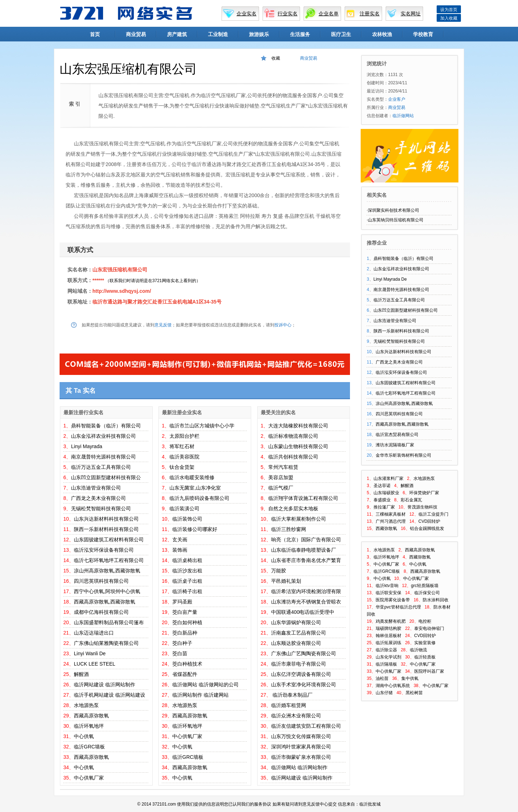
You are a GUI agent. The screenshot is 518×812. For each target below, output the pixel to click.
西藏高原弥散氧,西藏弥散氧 (105, 602)
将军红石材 (182, 446)
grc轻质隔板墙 (425, 586)
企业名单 (329, 14)
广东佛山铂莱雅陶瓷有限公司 (106, 643)
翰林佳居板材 (388, 636)
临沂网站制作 (120, 685)
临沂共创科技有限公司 (293, 457)
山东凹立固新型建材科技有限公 (106, 477)
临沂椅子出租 (187, 591)
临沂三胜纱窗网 (289, 529)
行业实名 (288, 14)
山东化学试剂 (388, 657)
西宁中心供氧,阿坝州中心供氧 (107, 591)
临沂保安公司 (427, 593)
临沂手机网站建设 (94, 695)
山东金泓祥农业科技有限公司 (103, 436)
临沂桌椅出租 (187, 560)
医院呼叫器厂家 (429, 671)
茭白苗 (180, 653)
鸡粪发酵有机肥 (391, 621)
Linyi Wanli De (90, 653)
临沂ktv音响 (387, 586)
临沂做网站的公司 (219, 685)
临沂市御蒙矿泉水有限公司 (301, 757)
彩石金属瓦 (411, 500)
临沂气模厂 (281, 488)
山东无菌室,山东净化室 (195, 488)
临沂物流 (418, 650)
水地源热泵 (86, 705)
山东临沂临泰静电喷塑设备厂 (304, 550)
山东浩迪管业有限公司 (96, 488)
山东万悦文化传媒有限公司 (301, 736)
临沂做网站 (185, 685)
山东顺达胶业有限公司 (296, 643)
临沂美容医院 (184, 457)
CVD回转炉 (429, 521)
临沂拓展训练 (388, 643)
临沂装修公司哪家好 (195, 529)
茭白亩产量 (185, 612)
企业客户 (397, 99)
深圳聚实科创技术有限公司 (393, 210)
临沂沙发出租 (187, 571)
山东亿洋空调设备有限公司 (301, 674)
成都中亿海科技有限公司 (101, 612)
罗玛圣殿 (182, 602)
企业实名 (247, 14)
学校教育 (423, 34)
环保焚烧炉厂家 (424, 493)
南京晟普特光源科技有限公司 (103, 457)
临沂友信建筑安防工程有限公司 (306, 726)
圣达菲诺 (382, 486)
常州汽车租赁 (283, 467)
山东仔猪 (384, 693)
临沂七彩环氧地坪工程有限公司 (109, 560)
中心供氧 (84, 736)
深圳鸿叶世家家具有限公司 (301, 747)
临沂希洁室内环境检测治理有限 (306, 591)
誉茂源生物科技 (422, 507)
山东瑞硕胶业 (386, 493)
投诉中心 (283, 325)
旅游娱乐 (259, 34)
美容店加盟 (281, 477)
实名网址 (411, 14)
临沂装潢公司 (184, 508)
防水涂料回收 (436, 600)
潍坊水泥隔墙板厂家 (395, 445)
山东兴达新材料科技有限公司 (106, 519)
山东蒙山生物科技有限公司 (298, 446)
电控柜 (425, 621)
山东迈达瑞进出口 (94, 633)
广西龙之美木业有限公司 (98, 498)
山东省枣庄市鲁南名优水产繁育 (306, 560)
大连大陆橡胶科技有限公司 (298, 426)
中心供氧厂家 (89, 778)
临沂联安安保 (388, 593)
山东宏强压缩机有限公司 (120, 270)
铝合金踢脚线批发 (427, 528)
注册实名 (370, 14)
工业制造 (218, 34)
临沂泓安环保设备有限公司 (104, 550)
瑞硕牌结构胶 (388, 628)
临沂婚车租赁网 (289, 705)
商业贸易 (136, 34)
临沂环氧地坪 (89, 726)
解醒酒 (81, 674)
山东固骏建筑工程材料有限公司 (109, 540)
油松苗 (382, 678)
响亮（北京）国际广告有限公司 (306, 540)
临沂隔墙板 (386, 664)
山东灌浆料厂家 (388, 478)
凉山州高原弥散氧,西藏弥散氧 (107, 571)
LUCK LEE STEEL (95, 664)
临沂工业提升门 (433, 514)
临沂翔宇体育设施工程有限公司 (303, 498)
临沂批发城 (370, 804)
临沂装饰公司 (187, 519)
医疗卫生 (341, 34)
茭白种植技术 (187, 664)
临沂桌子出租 (187, 581)
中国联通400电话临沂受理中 (303, 612)
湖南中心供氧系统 (393, 686)
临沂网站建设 (89, 685)
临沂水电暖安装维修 (192, 477)
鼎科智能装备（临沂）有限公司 (106, 426)
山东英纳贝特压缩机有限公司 (396, 220)
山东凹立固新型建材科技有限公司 (406, 310)
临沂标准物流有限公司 (293, 436)
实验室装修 (425, 643)
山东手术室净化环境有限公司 (304, 685)
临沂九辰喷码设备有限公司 (199, 498)
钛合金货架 (182, 467)
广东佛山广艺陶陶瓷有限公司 (304, 653)
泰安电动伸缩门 (429, 628)
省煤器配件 (185, 674)
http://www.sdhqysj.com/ (122, 291)
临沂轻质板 (425, 657)
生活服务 (300, 34)
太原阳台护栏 (184, 436)
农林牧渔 (382, 34)
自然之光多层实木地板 (293, 508)
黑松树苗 (414, 693)
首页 (95, 34)
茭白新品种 (185, 633)
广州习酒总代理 (391, 521)
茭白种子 (182, 643)
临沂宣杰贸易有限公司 (397, 435)
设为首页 (449, 10)
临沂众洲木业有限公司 (296, 716)
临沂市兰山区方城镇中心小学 (202, 426)
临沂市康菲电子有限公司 (299, 664)
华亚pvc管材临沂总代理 (398, 607)
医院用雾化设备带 (393, 600)
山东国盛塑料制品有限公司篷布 (109, 622)
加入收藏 (449, 18)
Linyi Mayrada (87, 446)
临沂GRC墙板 (89, 747)
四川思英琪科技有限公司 (101, 581)
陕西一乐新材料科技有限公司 (106, 529)
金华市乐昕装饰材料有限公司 (403, 455)
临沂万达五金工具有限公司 (101, 467)
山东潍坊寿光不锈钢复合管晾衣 (306, 602)
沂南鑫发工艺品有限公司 (299, 633)
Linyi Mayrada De (390, 279)
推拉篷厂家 (384, 507)
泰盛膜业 (382, 500)
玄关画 (180, 540)
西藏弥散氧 (386, 528)
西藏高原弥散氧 (91, 716)
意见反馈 (163, 325)
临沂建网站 (216, 695)
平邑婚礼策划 (286, 581)
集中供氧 (410, 678)
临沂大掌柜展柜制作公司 (299, 519)
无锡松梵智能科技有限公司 (101, 508)
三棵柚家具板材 (391, 514)
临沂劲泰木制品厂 (292, 695)
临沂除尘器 (386, 650)
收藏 (276, 58)
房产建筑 (177, 34)
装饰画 (180, 550)
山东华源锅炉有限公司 (296, 622)
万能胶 (279, 571)
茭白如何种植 (187, 622)
